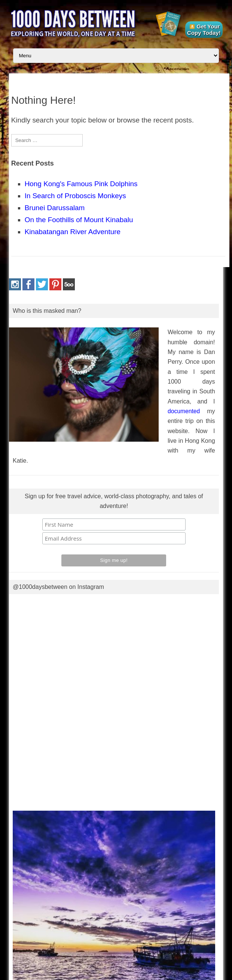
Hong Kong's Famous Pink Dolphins (81, 184)
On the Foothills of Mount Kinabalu (79, 220)
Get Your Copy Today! (204, 30)
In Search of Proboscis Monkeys (75, 196)
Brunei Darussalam (55, 208)
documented (184, 411)
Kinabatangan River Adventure (73, 232)
